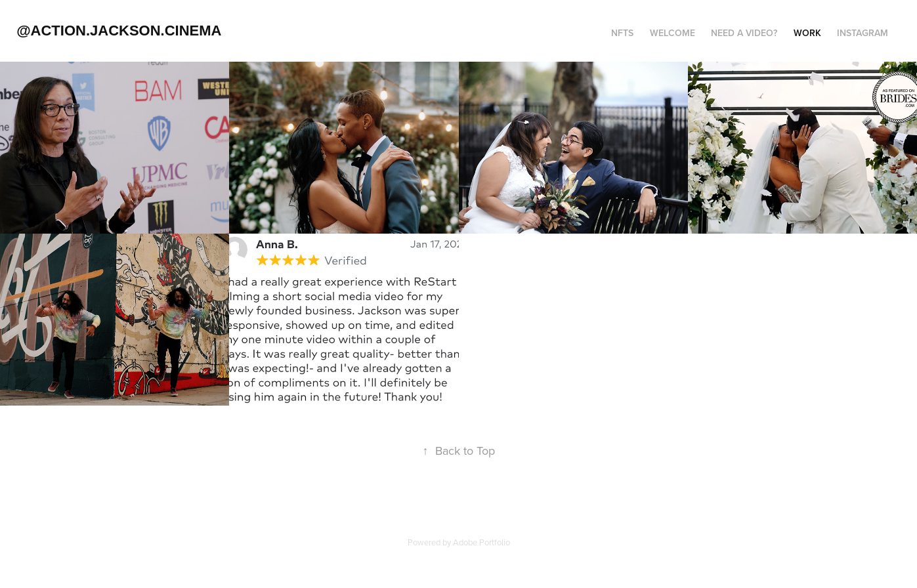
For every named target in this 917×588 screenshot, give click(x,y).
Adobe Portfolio (481, 542)
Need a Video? (744, 33)
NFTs (622, 33)
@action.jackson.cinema (119, 31)
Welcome (672, 33)
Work (807, 33)
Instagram (863, 33)
